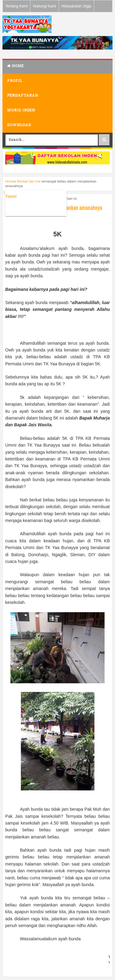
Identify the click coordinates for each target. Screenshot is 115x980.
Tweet (11, 196)
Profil (15, 81)
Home (15, 66)
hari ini (72, 199)
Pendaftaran (23, 96)
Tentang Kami (16, 6)
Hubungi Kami (44, 6)
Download (19, 125)
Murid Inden (21, 110)
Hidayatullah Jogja (76, 6)
